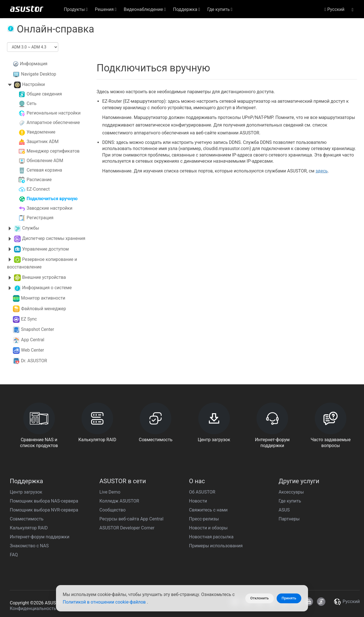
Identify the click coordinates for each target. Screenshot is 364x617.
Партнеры (289, 519)
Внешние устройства (44, 277)
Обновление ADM (45, 161)
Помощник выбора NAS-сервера (44, 501)
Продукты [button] (76, 9)
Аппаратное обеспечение (53, 122)
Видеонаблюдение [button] (145, 9)
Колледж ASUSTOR (119, 501)
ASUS (284, 510)
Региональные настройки (54, 113)
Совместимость (27, 519)
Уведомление (41, 132)
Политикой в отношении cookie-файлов (105, 602)
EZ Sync (29, 319)
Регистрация (40, 218)
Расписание (39, 180)
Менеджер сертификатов (53, 151)
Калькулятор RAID (29, 528)
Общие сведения (44, 94)
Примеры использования (216, 546)
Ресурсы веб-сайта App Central (131, 519)
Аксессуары (291, 492)
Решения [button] (106, 9)
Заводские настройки (50, 208)
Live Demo (110, 492)
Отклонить (260, 598)
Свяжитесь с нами (208, 510)
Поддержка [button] (186, 9)
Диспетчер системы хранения (54, 238)
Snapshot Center (38, 329)
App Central (33, 340)
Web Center (32, 350)
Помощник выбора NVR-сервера (44, 510)
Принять (289, 598)
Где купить (290, 501)
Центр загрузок (26, 492)
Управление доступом (46, 249)
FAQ (14, 555)
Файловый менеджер (44, 309)
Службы (31, 228)
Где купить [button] (220, 9)
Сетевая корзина (44, 170)
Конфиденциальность (33, 608)
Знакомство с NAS (29, 546)
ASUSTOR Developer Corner (127, 528)
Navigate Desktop (39, 74)
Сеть (32, 103)
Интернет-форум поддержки (40, 537)
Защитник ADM (43, 142)
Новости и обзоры (208, 528)
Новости (198, 501)
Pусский (334, 9)
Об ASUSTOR (202, 492)
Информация (34, 64)
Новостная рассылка (211, 537)
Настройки (33, 84)
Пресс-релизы (204, 519)
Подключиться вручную (52, 199)
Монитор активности (43, 298)
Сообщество (113, 510)
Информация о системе (47, 288)
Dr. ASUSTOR (34, 361)
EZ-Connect (38, 189)
